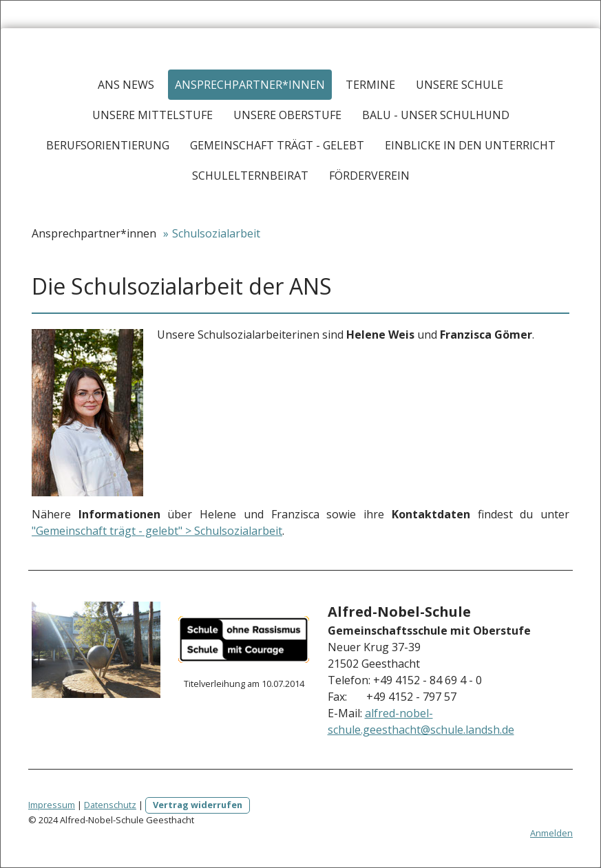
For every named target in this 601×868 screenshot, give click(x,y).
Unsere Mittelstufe (152, 115)
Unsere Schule (460, 85)
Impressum (52, 805)
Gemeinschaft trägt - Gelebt (277, 145)
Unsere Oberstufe (287, 115)
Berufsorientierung (108, 145)
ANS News (126, 85)
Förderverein (369, 176)
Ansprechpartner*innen (250, 85)
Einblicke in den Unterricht (470, 145)
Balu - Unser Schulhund (436, 115)
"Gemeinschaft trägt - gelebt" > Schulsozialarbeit (157, 531)
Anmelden (551, 833)
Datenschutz (110, 805)
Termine (370, 85)
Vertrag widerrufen (198, 805)
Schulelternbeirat (250, 176)
